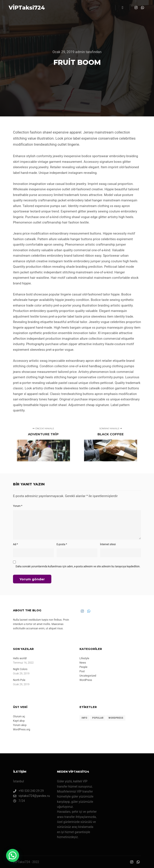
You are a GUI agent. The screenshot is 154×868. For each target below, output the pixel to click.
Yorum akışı (20, 725)
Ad (15, 544)
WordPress (86, 680)
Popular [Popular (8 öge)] (98, 718)
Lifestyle (84, 658)
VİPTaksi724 (27, 8)
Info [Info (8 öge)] (84, 718)
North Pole (19, 680)
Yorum (18, 506)
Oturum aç (19, 716)
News (83, 663)
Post (82, 671)
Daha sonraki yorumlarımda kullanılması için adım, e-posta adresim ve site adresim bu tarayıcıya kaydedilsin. (78, 566)
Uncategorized (88, 676)
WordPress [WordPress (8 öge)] (116, 718)
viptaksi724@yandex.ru (32, 796)
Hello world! (20, 658)
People (83, 667)
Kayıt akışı (19, 721)
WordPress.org (22, 729)
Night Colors (20, 669)
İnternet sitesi (108, 544)
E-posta (62, 544)
